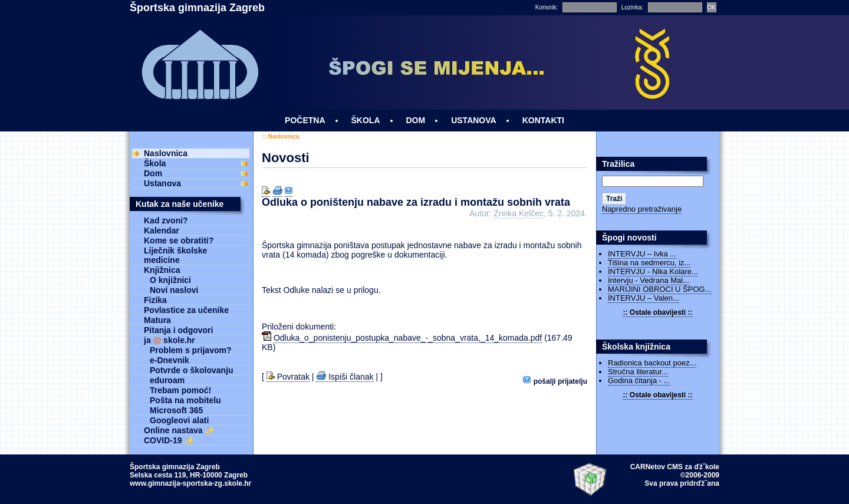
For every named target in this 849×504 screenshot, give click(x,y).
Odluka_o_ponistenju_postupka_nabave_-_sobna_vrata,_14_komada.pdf (408, 338)
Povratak (288, 377)
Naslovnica (283, 136)
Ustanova (162, 183)
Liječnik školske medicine (175, 255)
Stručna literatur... (638, 372)
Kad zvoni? (166, 220)
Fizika (155, 300)
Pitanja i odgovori (178, 330)
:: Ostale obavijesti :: (657, 312)
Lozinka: (632, 7)
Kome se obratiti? (179, 241)
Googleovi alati (179, 420)
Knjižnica (162, 270)
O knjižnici (170, 280)
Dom (153, 173)
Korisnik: (547, 7)
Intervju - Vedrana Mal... (649, 280)
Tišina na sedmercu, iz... (649, 263)
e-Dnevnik (170, 360)
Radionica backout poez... (652, 363)
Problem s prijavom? (190, 350)
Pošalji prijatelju (555, 381)
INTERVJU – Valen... (644, 298)
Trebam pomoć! (180, 390)
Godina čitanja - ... (639, 381)
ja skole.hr (170, 340)
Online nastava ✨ (179, 430)
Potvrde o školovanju (192, 370)
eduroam (167, 380)
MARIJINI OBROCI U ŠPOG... (660, 289)
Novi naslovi (174, 290)
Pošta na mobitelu (185, 400)
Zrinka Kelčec (519, 213)
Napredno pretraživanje (642, 209)
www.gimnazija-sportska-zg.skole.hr (190, 483)
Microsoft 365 (176, 410)
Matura (157, 320)
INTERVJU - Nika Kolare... (653, 271)
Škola (155, 163)
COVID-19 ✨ (169, 440)
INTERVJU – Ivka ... (642, 254)
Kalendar (162, 230)
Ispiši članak (345, 377)
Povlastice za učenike (186, 310)
